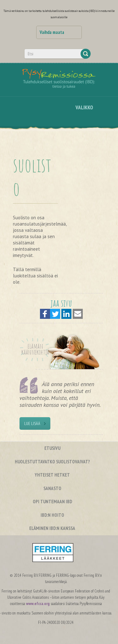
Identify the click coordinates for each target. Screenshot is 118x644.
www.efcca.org (38, 604)
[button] (45, 314)
